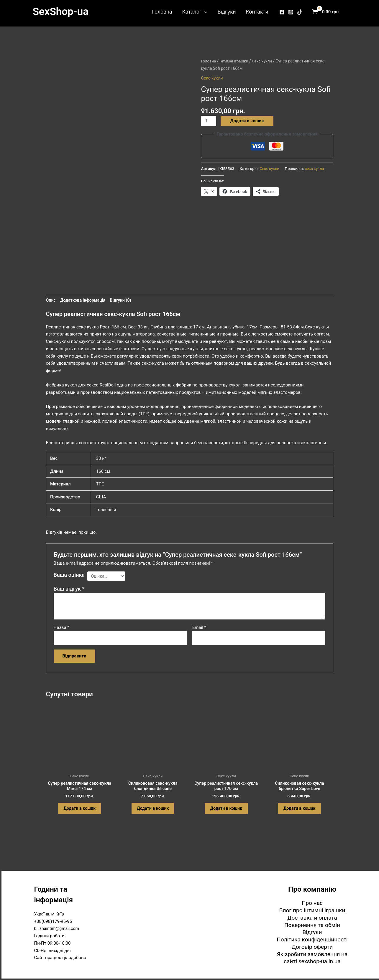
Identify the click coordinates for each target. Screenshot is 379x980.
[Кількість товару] (209, 121)
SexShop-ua (61, 12)
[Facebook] (282, 12)
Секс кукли (265, 61)
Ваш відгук (69, 590)
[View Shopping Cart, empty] (327, 12)
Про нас (312, 903)
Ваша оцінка (69, 575)
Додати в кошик (248, 121)
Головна (162, 12)
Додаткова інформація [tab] (85, 301)
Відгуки (227, 12)
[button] (204, 12)
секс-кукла (316, 169)
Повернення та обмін (312, 925)
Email (199, 629)
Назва (61, 629)
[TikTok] (300, 12)
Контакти (257, 12)
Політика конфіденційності (312, 939)
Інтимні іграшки (235, 61)
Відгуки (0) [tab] (124, 301)
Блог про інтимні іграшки (312, 910)
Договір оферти (312, 947)
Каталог (195, 12)
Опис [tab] (51, 301)
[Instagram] (291, 12)
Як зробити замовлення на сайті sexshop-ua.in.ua (312, 958)
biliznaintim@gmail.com (58, 928)
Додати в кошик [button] (80, 813)
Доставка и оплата (312, 918)
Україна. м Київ (50, 914)
